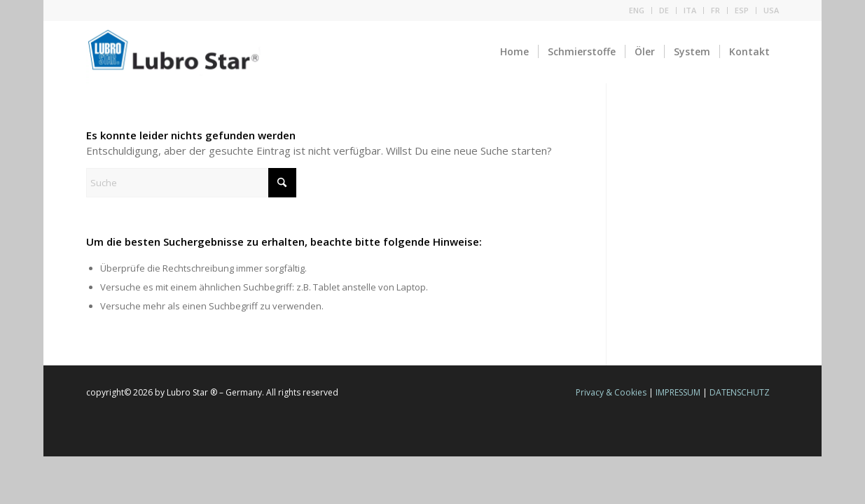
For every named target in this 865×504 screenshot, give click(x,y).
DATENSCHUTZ (740, 392)
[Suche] (191, 183)
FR (715, 10)
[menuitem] (637, 10)
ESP (742, 10)
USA (771, 10)
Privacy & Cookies (611, 392)
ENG (637, 10)
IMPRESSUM (678, 392)
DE (664, 10)
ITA (690, 10)
